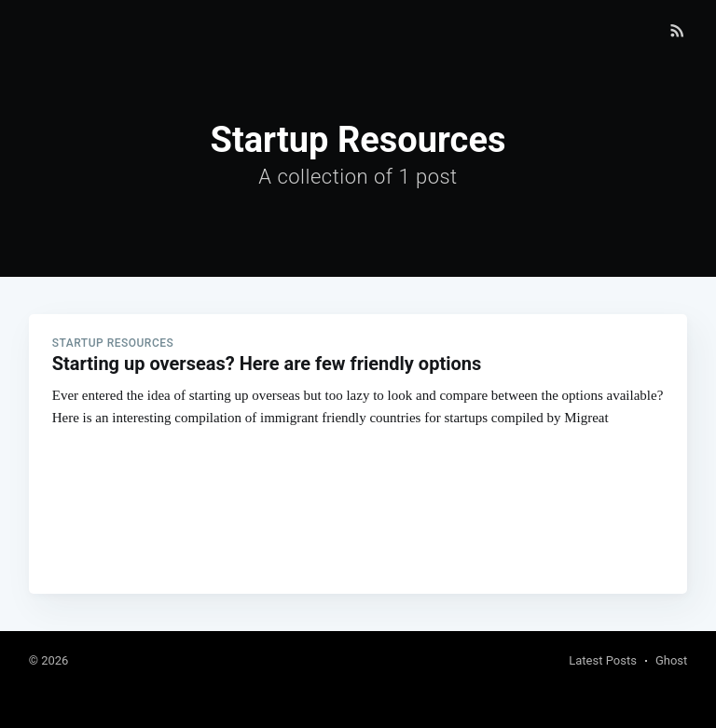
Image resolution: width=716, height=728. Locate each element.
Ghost (671, 660)
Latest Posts (603, 660)
